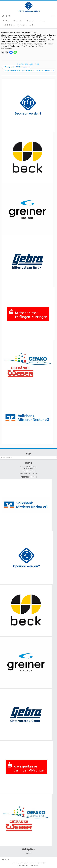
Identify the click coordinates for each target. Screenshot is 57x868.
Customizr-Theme (33, 865)
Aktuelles (5, 21)
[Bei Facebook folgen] (4, 16)
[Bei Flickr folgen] (7, 16)
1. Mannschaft (17, 21)
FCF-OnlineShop (9, 25)
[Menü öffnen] (54, 16)
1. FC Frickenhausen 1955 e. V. (25, 863)
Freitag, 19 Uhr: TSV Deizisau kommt (16, 67)
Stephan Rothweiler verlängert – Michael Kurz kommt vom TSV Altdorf (30, 70)
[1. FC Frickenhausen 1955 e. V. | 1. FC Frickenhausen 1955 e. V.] (28, 7)
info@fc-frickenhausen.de (30, 473)
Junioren (43, 21)
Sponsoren (22, 25)
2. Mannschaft (31, 21)
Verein (32, 25)
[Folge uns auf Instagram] (10, 16)
